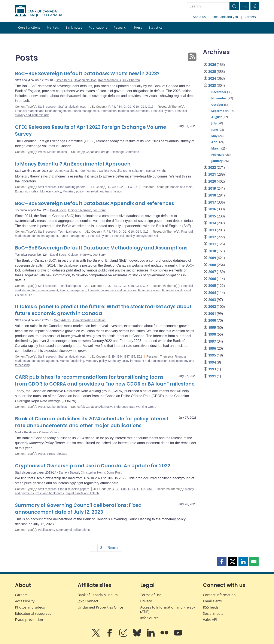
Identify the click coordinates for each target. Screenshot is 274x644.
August (217, 117)
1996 (212, 348)
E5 (135, 187)
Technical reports (70, 232)
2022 (212, 167)
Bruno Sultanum (134, 171)
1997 (212, 341)
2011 (212, 244)
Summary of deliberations (73, 530)
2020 (212, 181)
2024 (212, 78)
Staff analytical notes (72, 107)
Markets (53, 27)
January (217, 161)
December (219, 92)
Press (138, 27)
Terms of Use (151, 595)
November (219, 98)
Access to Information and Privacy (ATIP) (168, 610)
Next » (113, 548)
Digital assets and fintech (82, 493)
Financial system (162, 111)
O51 (150, 489)
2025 (212, 72)
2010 (212, 251)
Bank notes (74, 27)
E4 (130, 187)
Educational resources (33, 613)
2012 (212, 237)
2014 (212, 223)
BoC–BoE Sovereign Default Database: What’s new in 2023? (87, 74)
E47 (127, 356)
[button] (222, 562)
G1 (130, 107)
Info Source (149, 618)
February (218, 155)
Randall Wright (156, 171)
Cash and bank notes (50, 493)
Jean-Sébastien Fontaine (89, 320)
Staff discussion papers (74, 489)
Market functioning (72, 361)
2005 (212, 286)
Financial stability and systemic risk (135, 236)
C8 (118, 489)
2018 (212, 195)
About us (199, 17)
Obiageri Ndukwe (85, 80)
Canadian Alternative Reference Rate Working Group (121, 407)
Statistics (156, 27)
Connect (88, 601)
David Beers (64, 80)
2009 (212, 258)
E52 (139, 356)
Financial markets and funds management (43, 111)
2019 (212, 188)
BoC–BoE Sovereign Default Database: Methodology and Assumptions (101, 248)
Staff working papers (72, 187)
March (216, 148)
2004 (212, 293)
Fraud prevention (29, 620)
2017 (212, 202)
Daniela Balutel (69, 472)
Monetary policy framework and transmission (92, 191)
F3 (113, 107)
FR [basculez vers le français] (245, 6)
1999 (212, 327)
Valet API (210, 620)
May (214, 136)
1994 (212, 362)
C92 (120, 187)
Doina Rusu (114, 472)
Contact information (219, 595)
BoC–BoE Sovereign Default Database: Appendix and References (95, 203)
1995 (212, 355)
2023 (212, 85)
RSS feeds (211, 607)
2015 (212, 216)
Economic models (27, 191)
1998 (212, 334)
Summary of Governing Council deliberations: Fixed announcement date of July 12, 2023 (78, 509)
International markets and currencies (125, 111)
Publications (98, 27)
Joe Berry (99, 210)
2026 (212, 65)
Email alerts (212, 601)
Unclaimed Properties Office (100, 607)
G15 (151, 107)
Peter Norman (88, 171)
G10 (136, 107)
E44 (120, 356)
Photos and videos (30, 607)
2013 (212, 230)
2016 (212, 209)
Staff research (47, 107)
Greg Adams (62, 320)
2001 (212, 314)
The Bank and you (225, 17)
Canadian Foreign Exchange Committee (112, 152)
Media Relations (26, 432)
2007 (212, 272)
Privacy (146, 601)
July (214, 123)
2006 (212, 279)
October (217, 105)
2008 (212, 265)
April (215, 142)
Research (121, 27)
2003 (212, 300)
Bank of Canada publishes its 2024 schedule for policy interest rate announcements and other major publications (92, 422)
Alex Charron (131, 80)
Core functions (29, 27)
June (215, 130)
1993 (212, 369)
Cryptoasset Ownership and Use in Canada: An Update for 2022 (93, 466)
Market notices (57, 152)
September (219, 111)
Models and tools (181, 187)
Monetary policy (51, 191)
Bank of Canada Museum (98, 595)
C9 (114, 187)
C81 (124, 489)
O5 (143, 489)
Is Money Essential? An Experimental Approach (73, 164)
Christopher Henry (93, 472)
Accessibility (25, 601)
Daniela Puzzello (110, 171)
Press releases (57, 454)
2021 (212, 174)
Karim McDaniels (110, 80)
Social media (213, 613)
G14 (143, 107)
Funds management (86, 111)
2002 (212, 307)
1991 (212, 376)
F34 (119, 107)
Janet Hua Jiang (66, 171)
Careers (250, 17)
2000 (212, 320)
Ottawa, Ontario (50, 432)
